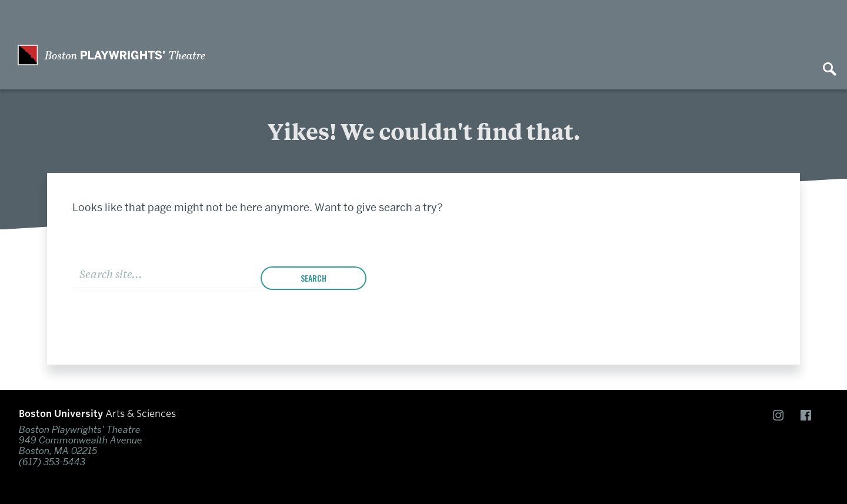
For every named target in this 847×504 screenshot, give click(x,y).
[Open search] (829, 70)
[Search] (166, 273)
